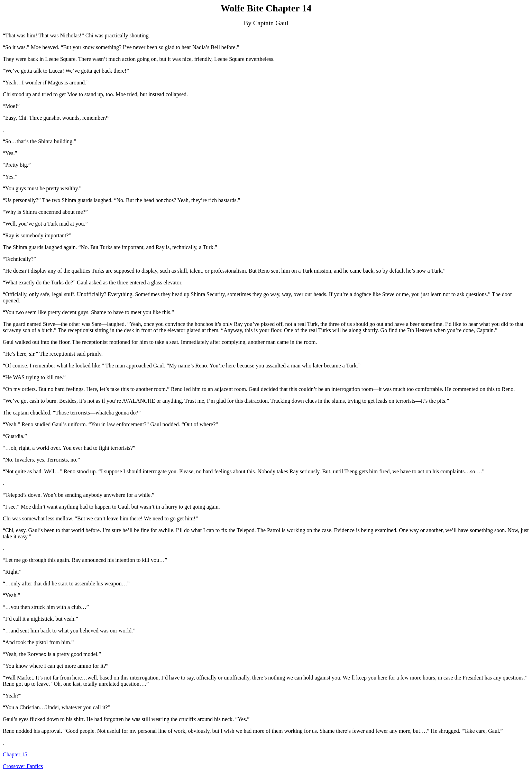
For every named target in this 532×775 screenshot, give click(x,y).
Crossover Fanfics (23, 766)
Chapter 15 (15, 754)
